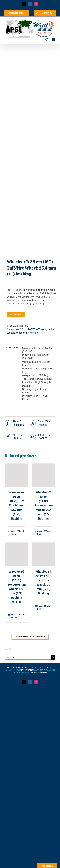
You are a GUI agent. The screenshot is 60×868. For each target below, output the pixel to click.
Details (22, 531)
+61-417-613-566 (39, 667)
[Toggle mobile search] (47, 39)
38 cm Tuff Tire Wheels (33, 329)
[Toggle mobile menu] (54, 39)
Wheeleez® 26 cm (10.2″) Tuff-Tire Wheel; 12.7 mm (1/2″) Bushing (17, 505)
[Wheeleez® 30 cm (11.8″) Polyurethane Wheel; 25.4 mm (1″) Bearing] (44, 475)
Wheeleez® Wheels (27, 333)
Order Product (16, 314)
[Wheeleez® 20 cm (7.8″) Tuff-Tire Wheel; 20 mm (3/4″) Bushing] (44, 554)
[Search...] (28, 657)
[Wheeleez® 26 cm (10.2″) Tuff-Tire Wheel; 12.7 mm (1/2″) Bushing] (17, 475)
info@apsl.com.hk (13, 670)
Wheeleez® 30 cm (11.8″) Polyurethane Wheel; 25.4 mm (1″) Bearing (44, 505)
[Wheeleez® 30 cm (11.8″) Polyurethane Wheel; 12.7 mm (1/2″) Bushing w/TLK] (17, 554)
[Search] (53, 657)
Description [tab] (11, 348)
